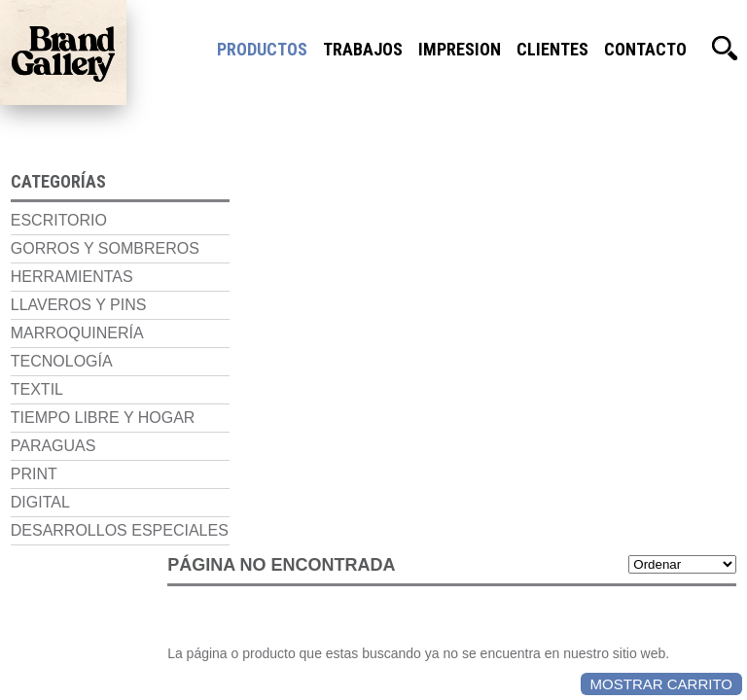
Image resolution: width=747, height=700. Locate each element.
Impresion (460, 49)
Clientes (552, 49)
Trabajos (363, 49)
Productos (262, 49)
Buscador (725, 49)
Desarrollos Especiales (58, 551)
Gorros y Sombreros (51, 251)
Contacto (645, 49)
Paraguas (43, 457)
